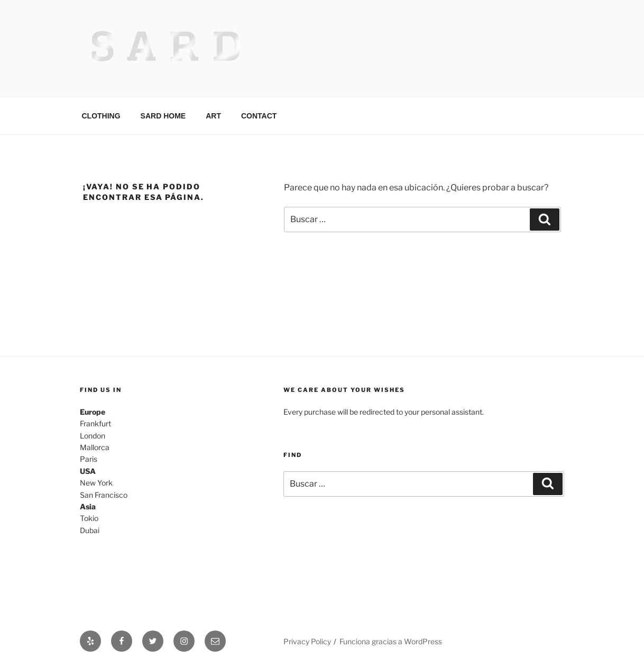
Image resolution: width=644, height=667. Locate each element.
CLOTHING (101, 116)
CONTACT (259, 116)
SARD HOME (163, 116)
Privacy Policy (307, 641)
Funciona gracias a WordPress (391, 641)
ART (213, 116)
